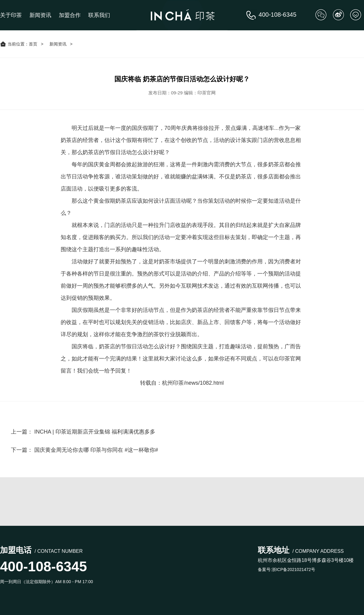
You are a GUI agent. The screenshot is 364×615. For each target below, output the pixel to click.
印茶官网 (290, 359)
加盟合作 (70, 15)
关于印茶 (11, 15)
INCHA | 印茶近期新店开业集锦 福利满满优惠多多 (95, 432)
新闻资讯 (40, 15)
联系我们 (99, 15)
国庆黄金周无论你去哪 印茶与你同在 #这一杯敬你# (96, 450)
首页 (33, 44)
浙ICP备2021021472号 (293, 569)
